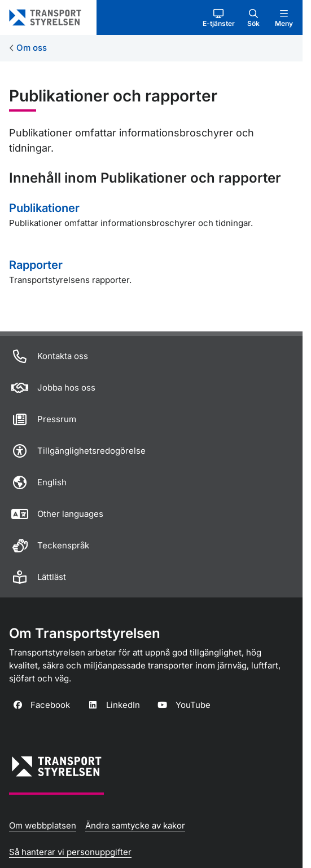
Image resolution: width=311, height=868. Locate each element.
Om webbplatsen (43, 825)
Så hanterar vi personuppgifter (70, 852)
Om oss (32, 48)
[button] (219, 17)
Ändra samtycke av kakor (135, 825)
